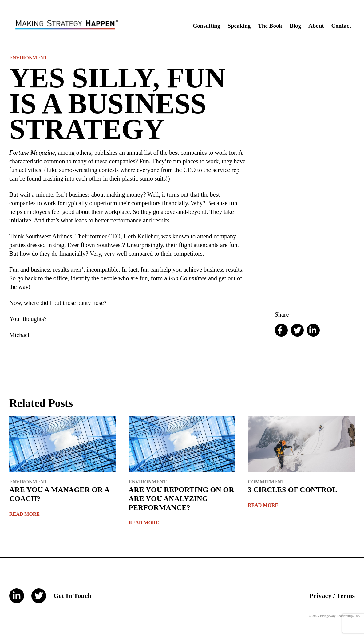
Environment (28, 58)
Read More (24, 514)
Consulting (207, 26)
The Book (270, 26)
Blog (295, 26)
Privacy (320, 596)
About (316, 26)
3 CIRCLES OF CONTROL (292, 490)
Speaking (239, 26)
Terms (346, 596)
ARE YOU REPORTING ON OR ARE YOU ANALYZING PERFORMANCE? (181, 499)
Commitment (266, 482)
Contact (341, 26)
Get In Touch (73, 596)
